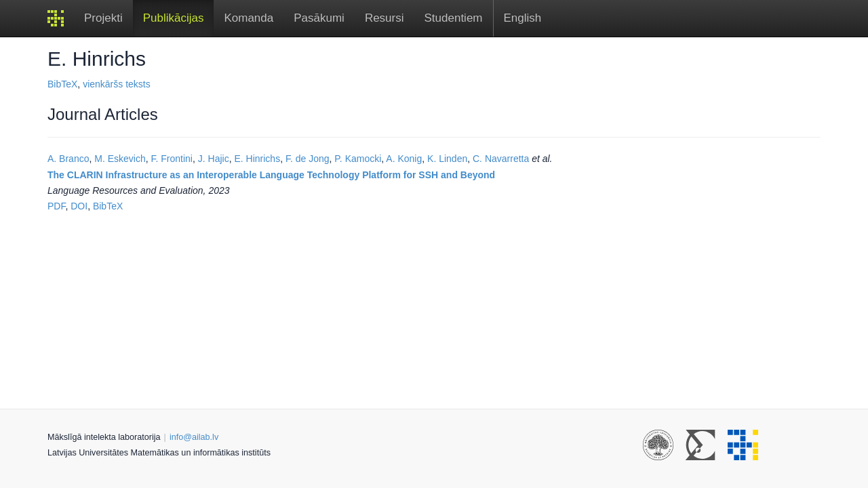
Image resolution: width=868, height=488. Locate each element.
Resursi (384, 18)
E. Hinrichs (257, 159)
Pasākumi (319, 18)
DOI (79, 206)
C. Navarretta (501, 159)
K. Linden (447, 159)
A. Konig (404, 159)
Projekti (103, 18)
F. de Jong (308, 159)
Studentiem (454, 18)
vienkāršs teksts (117, 84)
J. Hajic (214, 159)
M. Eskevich (120, 159)
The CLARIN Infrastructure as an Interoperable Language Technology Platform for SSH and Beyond (271, 175)
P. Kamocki (358, 159)
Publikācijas (174, 18)
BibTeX (62, 84)
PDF (56, 206)
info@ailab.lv (194, 437)
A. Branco (68, 159)
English (523, 18)
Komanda (249, 18)
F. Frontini (172, 159)
